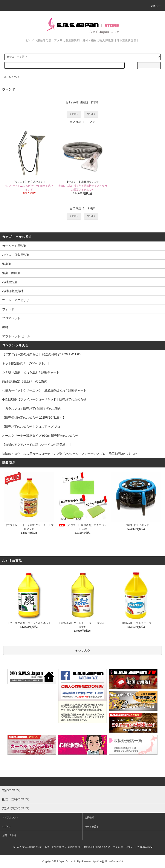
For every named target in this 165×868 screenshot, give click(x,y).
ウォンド (18, 77)
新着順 (95, 102)
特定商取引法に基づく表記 (97, 847)
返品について (74, 847)
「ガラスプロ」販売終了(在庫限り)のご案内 (32, 408)
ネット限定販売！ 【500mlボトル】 (26, 363)
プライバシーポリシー (124, 847)
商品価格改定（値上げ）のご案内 (25, 381)
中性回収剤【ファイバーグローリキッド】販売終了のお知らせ (44, 399)
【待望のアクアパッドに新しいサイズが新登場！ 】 (37, 445)
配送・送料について (55, 847)
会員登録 (89, 817)
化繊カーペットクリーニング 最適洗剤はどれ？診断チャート (44, 390)
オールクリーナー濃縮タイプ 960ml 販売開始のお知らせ (40, 436)
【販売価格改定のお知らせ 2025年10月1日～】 (34, 418)
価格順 (84, 102)
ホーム (8, 77)
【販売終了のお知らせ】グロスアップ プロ (31, 427)
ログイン (7, 826)
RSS (143, 847)
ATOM (149, 847)
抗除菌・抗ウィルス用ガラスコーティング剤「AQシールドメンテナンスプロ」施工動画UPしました (70, 454)
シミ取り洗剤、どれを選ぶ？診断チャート (31, 372)
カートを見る (92, 826)
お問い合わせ (9, 835)
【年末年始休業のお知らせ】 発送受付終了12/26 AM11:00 (41, 354)
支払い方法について (32, 847)
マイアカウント (10, 817)
